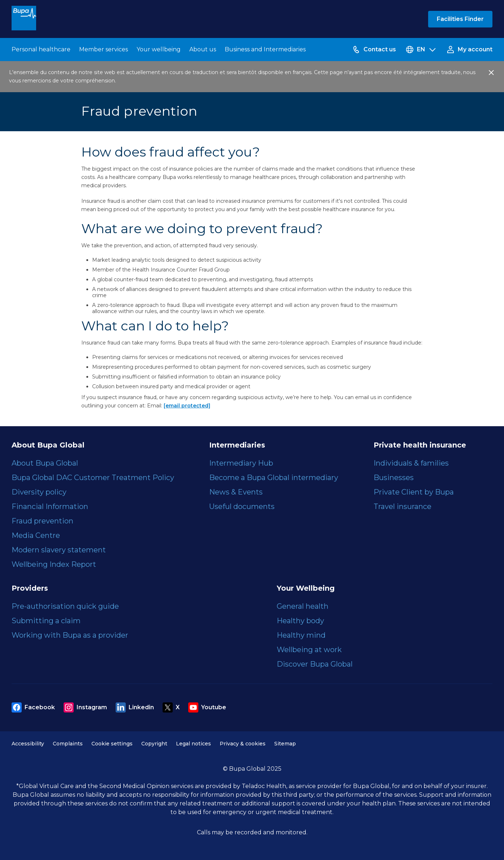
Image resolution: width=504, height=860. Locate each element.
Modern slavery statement (59, 550)
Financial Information (50, 506)
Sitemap (285, 744)
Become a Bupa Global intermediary (274, 478)
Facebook (33, 707)
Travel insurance (402, 506)
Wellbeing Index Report (54, 564)
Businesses (394, 478)
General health (303, 606)
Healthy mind (301, 635)
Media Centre (36, 535)
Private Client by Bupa (414, 492)
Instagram (85, 707)
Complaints (68, 744)
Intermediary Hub (241, 463)
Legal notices (193, 744)
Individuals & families (411, 463)
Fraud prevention (42, 521)
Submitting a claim (46, 621)
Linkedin (135, 707)
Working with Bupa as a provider (70, 635)
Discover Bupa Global (315, 664)
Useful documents (242, 506)
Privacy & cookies (243, 744)
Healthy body (300, 621)
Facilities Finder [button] (460, 19)
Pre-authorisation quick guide (65, 606)
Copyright (154, 744)
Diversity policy (39, 492)
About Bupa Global (45, 463)
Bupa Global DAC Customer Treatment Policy (93, 478)
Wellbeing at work (309, 650)
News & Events (236, 492)
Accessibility (28, 744)
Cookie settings (112, 744)
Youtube (207, 707)
